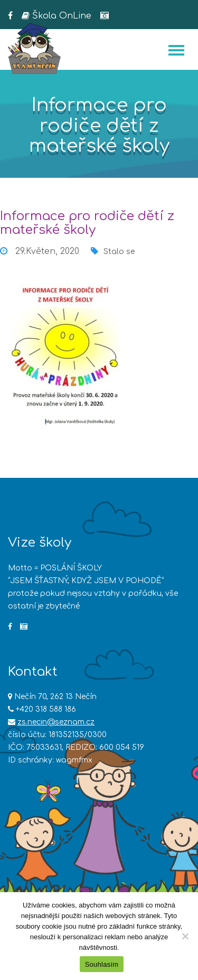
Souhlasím (102, 964)
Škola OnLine (56, 16)
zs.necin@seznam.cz (56, 722)
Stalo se (119, 252)
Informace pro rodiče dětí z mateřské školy (87, 223)
